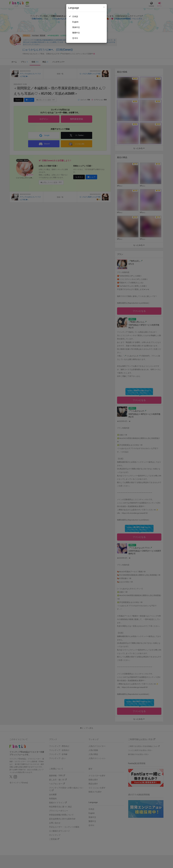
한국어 (75, 38)
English (75, 22)
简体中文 (76, 27)
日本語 (75, 16)
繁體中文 (76, 33)
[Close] (104, 7)
